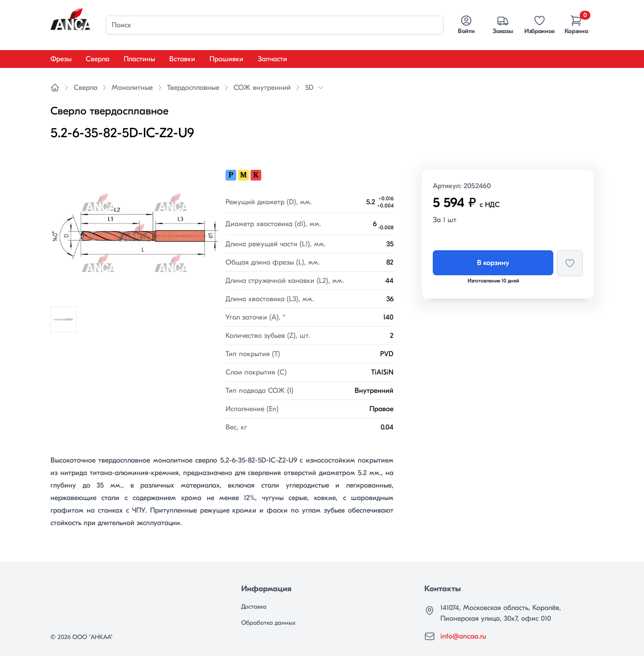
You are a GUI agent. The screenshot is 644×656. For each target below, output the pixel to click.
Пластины (139, 59)
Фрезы (61, 59)
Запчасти (272, 59)
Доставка (254, 607)
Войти (466, 25)
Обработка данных (268, 623)
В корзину (493, 263)
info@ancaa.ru (463, 636)
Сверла (98, 59)
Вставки (182, 59)
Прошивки (226, 59)
